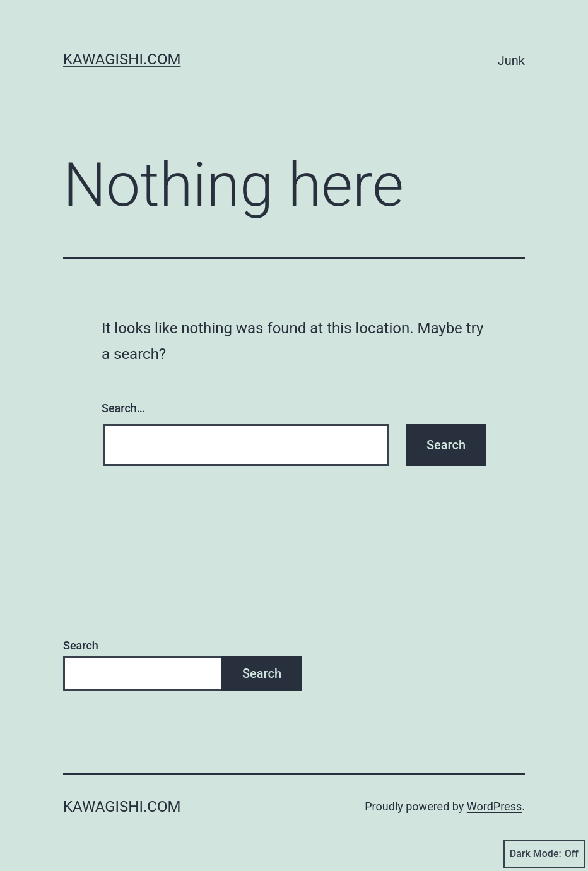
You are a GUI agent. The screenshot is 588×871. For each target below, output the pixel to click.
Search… (123, 408)
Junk (511, 61)
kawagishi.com (122, 59)
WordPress (494, 806)
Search (81, 645)
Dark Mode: (544, 854)
